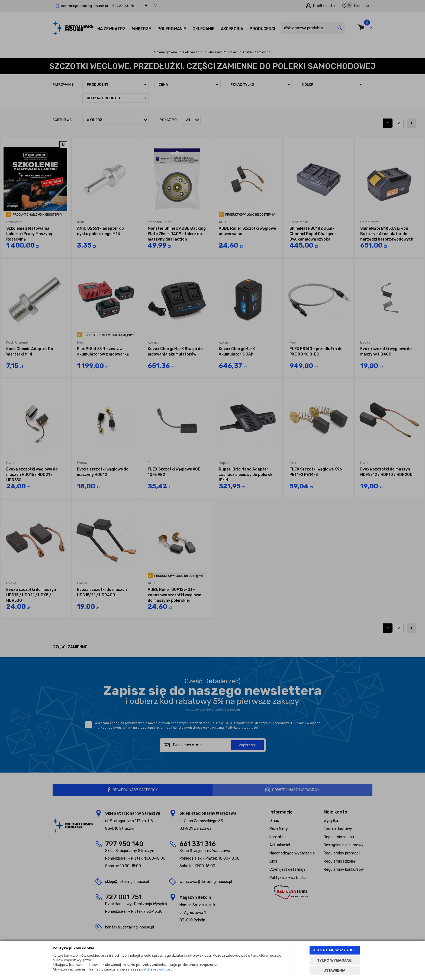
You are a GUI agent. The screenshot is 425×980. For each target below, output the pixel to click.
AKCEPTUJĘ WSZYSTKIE (334, 950)
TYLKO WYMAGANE (334, 960)
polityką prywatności (156, 969)
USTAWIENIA (335, 970)
